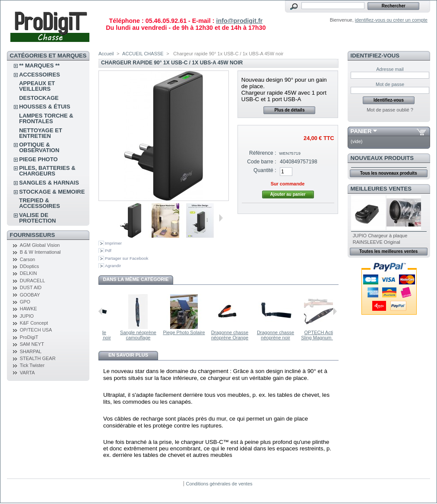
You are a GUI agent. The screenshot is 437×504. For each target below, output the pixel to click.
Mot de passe (390, 84)
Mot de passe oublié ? (390, 110)
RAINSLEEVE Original (377, 242)
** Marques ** (39, 65)
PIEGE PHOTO (38, 159)
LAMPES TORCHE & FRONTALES (46, 118)
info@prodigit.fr (239, 21)
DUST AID (31, 287)
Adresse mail (390, 69)
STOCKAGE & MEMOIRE (52, 192)
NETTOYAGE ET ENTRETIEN (41, 133)
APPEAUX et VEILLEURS (37, 86)
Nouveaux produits (382, 158)
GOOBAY (30, 295)
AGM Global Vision (40, 245)
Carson (27, 259)
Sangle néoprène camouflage (155, 335)
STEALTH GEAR (38, 358)
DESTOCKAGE (39, 98)
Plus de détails (289, 110)
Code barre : (261, 162)
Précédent (100, 311)
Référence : (263, 153)
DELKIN (28, 273)
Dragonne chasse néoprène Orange (247, 335)
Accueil (106, 54)
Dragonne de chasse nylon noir (110, 335)
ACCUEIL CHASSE (143, 54)
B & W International (40, 252)
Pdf (108, 250)
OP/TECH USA (36, 330)
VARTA (27, 373)
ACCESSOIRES (40, 75)
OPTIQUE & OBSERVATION (39, 147)
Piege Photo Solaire (201, 332)
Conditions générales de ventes (219, 484)
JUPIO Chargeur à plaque (380, 236)
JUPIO (27, 316)
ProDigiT (29, 337)
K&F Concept (34, 323)
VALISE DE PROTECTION (37, 218)
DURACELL (33, 281)
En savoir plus (128, 355)
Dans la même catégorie (136, 279)
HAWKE (28, 309)
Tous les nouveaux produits (389, 173)
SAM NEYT (32, 344)
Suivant (221, 218)
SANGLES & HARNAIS (49, 183)
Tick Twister (32, 365)
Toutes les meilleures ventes (388, 251)
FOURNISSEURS (33, 235)
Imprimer (113, 243)
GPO (25, 302)
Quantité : (265, 170)
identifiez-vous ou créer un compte (391, 20)
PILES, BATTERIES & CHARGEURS (47, 171)
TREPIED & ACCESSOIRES (40, 203)
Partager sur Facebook (127, 258)
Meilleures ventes (381, 189)
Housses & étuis (44, 107)
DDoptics (30, 266)
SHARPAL (31, 351)
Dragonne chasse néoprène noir (293, 335)
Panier (361, 131)
